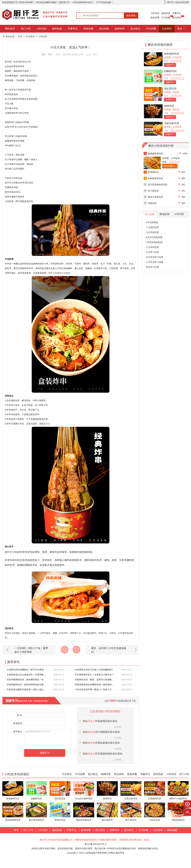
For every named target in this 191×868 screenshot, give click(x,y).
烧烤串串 (120, 29)
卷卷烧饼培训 (172, 54)
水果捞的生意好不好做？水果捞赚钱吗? (93, 670)
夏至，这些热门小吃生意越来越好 (109, 650)
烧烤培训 (169, 106)
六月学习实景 (152, 252)
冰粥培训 (152, 203)
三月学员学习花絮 (155, 262)
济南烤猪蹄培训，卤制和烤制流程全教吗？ (27, 685)
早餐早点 (177, 13)
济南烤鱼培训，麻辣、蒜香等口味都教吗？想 (95, 680)
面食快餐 (155, 18)
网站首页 (10, 29)
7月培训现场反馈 (154, 242)
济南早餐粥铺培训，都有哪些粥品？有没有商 (27, 680)
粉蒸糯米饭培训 (155, 178)
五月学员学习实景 (155, 257)
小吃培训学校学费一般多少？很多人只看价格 (95, 689)
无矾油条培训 (172, 123)
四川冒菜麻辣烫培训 (158, 185)
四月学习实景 (152, 267)
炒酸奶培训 (170, 71)
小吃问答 (43, 36)
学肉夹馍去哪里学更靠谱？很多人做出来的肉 (27, 689)
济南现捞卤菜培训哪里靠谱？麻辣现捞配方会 (95, 685)
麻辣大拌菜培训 (155, 197)
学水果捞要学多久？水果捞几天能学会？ (94, 675)
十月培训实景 (152, 227)
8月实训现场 (152, 222)
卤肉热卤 (166, 13)
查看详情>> (169, 166)
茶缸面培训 (170, 88)
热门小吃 (26, 29)
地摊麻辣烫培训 (155, 154)
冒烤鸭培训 (153, 172)
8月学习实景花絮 (154, 237)
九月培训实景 (152, 232)
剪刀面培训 (153, 191)
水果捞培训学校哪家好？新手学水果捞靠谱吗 (27, 670)
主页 (20, 36)
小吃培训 (155, 13)
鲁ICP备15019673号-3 (95, 844)
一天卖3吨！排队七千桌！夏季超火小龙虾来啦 (31, 650)
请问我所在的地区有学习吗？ (48, 737)
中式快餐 (166, 18)
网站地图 (172, 830)
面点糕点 (135, 29)
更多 (180, 29)
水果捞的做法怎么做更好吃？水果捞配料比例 (27, 675)
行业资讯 (167, 29)
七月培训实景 (152, 247)
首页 (16, 830)
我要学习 (170, 65)
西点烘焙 (177, 18)
